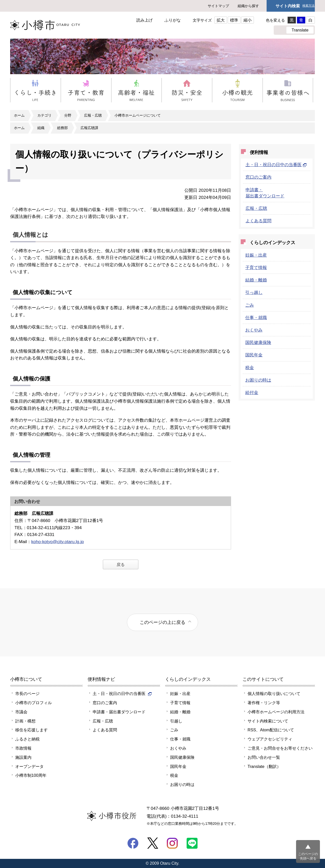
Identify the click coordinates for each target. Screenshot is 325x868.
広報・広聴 (93, 115)
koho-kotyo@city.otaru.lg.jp (58, 542)
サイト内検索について (268, 721)
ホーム (19, 115)
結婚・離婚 (256, 280)
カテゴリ (44, 115)
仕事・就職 (256, 318)
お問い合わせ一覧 (264, 757)
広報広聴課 (89, 128)
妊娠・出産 (256, 255)
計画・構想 (25, 721)
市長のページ (27, 693)
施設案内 (23, 757)
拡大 (221, 20)
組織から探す (248, 6)
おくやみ (254, 330)
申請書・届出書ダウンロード (119, 712)
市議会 (21, 712)
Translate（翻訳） (264, 766)
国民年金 (254, 355)
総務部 (62, 128)
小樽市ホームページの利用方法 (276, 712)
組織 (41, 128)
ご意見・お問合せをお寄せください (280, 748)
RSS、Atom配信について (271, 730)
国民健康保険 (258, 342)
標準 (234, 20)
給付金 (252, 392)
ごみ (250, 305)
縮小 (248, 20)
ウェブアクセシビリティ (270, 739)
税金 (250, 368)
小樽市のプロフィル (34, 703)
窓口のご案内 (258, 177)
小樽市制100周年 (31, 775)
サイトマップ (218, 6)
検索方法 (308, 6)
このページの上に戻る (162, 622)
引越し (176, 721)
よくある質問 (258, 221)
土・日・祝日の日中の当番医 (276, 165)
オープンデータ (29, 766)
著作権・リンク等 (264, 703)
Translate (300, 30)
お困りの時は (258, 380)
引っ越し (254, 292)
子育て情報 (256, 267)
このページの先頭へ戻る (308, 856)
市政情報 (23, 748)
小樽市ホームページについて (138, 115)
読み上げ (144, 20)
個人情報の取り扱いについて (274, 693)
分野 (68, 115)
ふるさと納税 (27, 739)
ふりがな (173, 20)
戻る (121, 564)
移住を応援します (31, 730)
